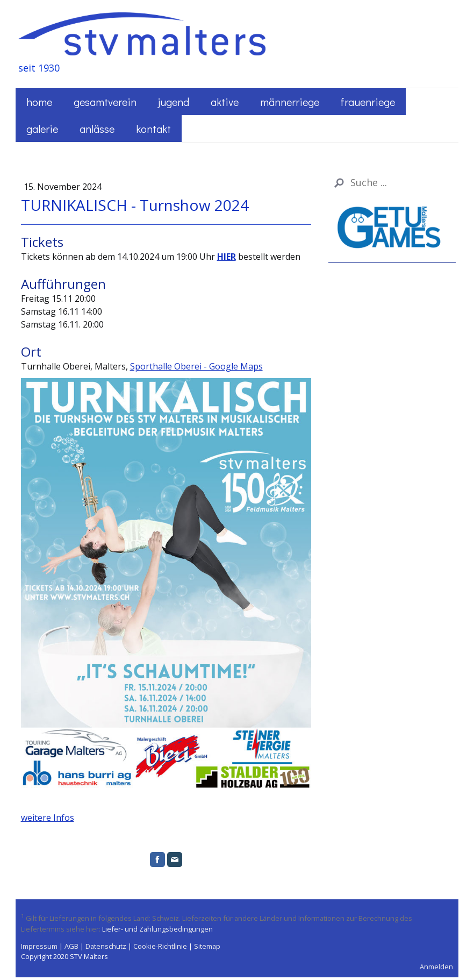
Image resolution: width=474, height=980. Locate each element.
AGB (71, 946)
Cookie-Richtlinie (160, 946)
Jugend (174, 102)
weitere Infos (48, 818)
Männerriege (290, 102)
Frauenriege (368, 102)
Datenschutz (106, 946)
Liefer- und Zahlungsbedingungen (157, 929)
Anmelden (436, 967)
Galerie (42, 129)
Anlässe (97, 129)
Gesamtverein (105, 102)
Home (39, 102)
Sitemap (207, 946)
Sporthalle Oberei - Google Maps (196, 366)
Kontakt (153, 129)
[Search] (392, 183)
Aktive (225, 102)
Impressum (39, 946)
